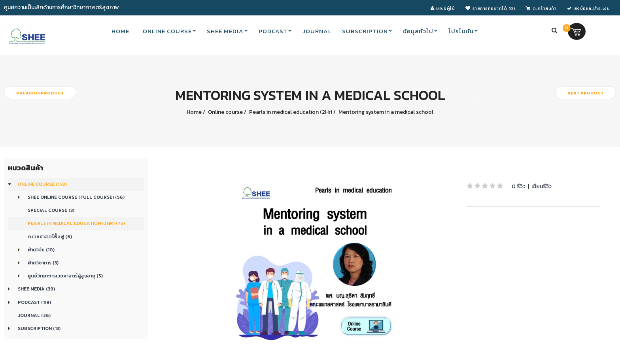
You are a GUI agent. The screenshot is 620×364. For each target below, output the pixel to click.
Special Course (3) (51, 210)
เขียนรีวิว (542, 186)
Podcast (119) (34, 302)
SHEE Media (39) (36, 289)
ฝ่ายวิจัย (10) (41, 250)
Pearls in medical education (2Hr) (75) (76, 223)
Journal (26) (34, 315)
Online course (225, 112)
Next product (586, 93)
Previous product (40, 93)
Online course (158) (42, 184)
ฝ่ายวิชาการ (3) (43, 263)
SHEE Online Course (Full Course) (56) (76, 197)
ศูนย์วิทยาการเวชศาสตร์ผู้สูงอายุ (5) (65, 276)
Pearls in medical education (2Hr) (290, 112)
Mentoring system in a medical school (385, 112)
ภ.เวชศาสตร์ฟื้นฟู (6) (50, 237)
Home (194, 112)
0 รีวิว (519, 186)
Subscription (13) (39, 328)
